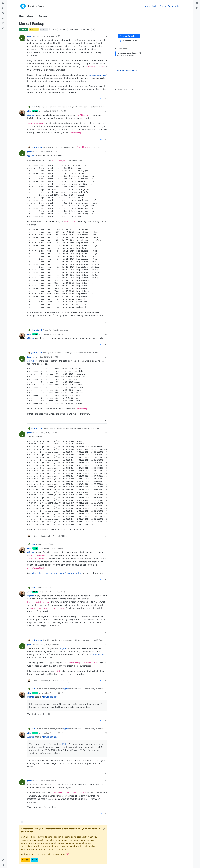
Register (26, 860)
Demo (163, 6)
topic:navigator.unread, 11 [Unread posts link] (127, 70)
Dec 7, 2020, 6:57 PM (48, 644)
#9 (106, 644)
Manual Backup (49, 697)
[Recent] (3, 8)
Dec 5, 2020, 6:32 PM (49, 152)
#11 (106, 733)
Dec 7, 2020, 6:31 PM (54, 548)
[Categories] (3, 3)
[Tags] (3, 13)
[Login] (197, 3)
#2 (106, 111)
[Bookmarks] (3, 24)
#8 (106, 592)
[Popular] (3, 18)
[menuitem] (197, 3)
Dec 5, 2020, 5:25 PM (55, 111)
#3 (106, 152)
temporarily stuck (97, 654)
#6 (106, 433)
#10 (106, 693)
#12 (106, 781)
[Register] (197, 8)
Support (34, 29)
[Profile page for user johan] (22, 38)
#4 (106, 334)
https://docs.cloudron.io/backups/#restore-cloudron (57, 573)
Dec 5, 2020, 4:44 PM (49, 36)
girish (30, 111)
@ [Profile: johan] (31, 115)
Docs (170, 6)
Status (155, 6)
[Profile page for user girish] (22, 113)
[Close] (104, 829)
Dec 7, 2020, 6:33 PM (55, 592)
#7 (106, 548)
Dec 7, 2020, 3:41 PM (48, 433)
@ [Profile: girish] (31, 155)
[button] (3, 860)
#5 (106, 357)
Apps (148, 6)
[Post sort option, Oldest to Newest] (129, 41)
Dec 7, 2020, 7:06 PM (55, 693)
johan (30, 36)
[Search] (3, 29)
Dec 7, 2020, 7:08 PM (55, 733)
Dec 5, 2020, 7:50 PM (55, 334)
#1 (107, 36)
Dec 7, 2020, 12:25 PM (49, 357)
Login (35, 860)
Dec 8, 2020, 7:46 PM (49, 781)
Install (177, 6)
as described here (98, 75)
